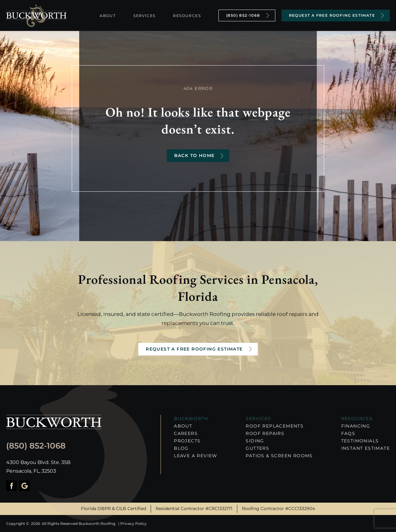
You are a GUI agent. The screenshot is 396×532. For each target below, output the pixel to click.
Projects (187, 441)
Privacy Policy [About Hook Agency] (133, 523)
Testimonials (360, 441)
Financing (356, 426)
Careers (186, 433)
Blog (181, 448)
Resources (187, 16)
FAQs (348, 433)
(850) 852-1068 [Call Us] (243, 15)
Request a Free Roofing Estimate (194, 349)
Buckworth (191, 419)
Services (144, 16)
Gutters (257, 448)
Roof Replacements (275, 426)
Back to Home (194, 155)
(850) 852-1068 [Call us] (36, 446)
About (108, 16)
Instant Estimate (366, 448)
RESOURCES (357, 419)
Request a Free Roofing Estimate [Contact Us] (332, 15)
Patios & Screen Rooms (279, 456)
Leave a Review (196, 456)
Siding (255, 441)
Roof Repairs (265, 433)
